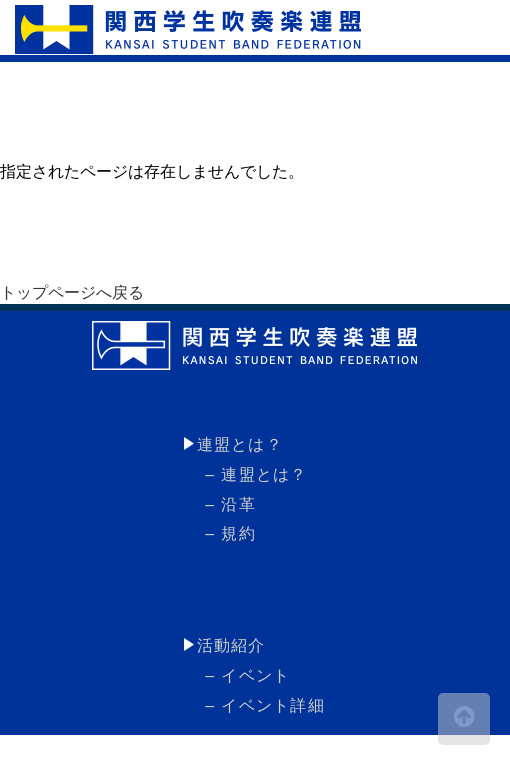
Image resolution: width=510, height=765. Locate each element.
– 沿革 (228, 504)
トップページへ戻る (72, 292)
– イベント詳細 (263, 705)
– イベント (245, 675)
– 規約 (228, 533)
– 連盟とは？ (254, 474)
